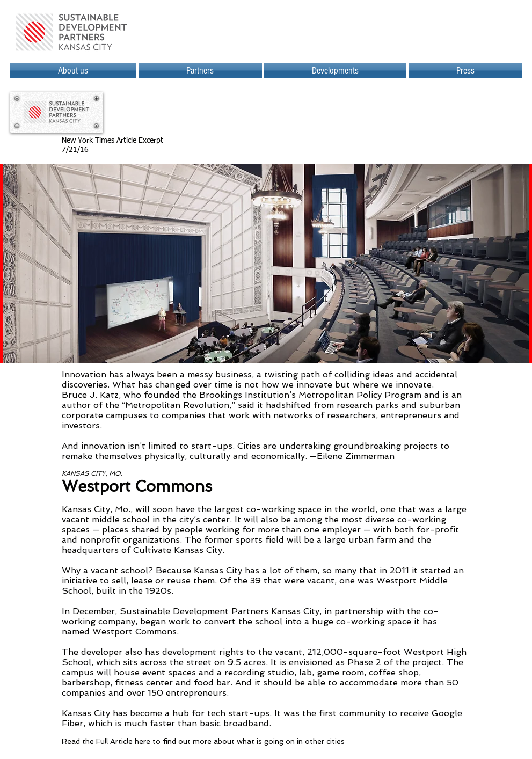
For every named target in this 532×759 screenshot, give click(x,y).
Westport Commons (134, 632)
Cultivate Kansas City (178, 550)
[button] (335, 71)
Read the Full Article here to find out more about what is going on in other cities (203, 741)
